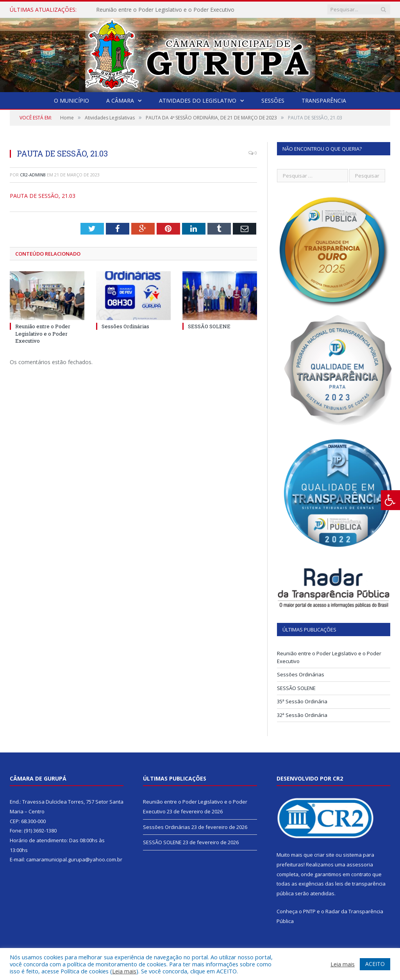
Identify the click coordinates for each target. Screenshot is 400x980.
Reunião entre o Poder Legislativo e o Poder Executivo (165, 10)
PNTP (309, 911)
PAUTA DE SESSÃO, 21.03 (43, 196)
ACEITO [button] (375, 964)
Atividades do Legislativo (198, 100)
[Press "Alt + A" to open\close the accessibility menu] (390, 500)
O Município (71, 100)
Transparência (324, 100)
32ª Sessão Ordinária (302, 715)
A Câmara (120, 100)
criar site (324, 855)
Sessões (273, 100)
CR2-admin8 (33, 175)
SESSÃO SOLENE (209, 326)
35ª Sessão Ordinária (302, 701)
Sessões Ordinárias (125, 326)
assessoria (360, 864)
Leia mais (124, 971)
